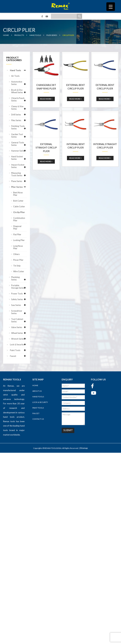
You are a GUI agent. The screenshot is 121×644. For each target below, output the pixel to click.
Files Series (19, 120)
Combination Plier (19, 219)
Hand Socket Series (19, 158)
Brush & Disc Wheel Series (19, 91)
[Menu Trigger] (111, 7)
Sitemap (84, 448)
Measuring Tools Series (19, 174)
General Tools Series (19, 144)
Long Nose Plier (18, 247)
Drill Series (19, 115)
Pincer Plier (18, 260)
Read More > (46, 99)
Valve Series (19, 327)
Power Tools (19, 294)
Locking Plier (19, 240)
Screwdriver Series (19, 312)
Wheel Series (19, 333)
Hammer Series (19, 151)
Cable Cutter (19, 206)
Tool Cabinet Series (19, 320)
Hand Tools (18, 70)
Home (35, 385)
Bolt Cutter (18, 201)
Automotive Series (19, 83)
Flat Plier (17, 234)
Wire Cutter (19, 271)
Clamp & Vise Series (19, 108)
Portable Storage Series (19, 287)
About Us (37, 391)
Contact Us (38, 419)
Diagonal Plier (17, 227)
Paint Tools (18, 350)
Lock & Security (18, 345)
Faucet (18, 356)
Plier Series (19, 187)
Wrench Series (19, 339)
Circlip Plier (19, 212)
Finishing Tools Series (19, 127)
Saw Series (19, 305)
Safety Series (19, 299)
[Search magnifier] (79, 16)
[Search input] (65, 16)
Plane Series (19, 181)
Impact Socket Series (19, 166)
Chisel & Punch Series (19, 99)
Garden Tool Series (19, 136)
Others (16, 254)
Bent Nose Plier (18, 194)
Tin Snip (17, 266)
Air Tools (15, 76)
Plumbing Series (19, 278)
